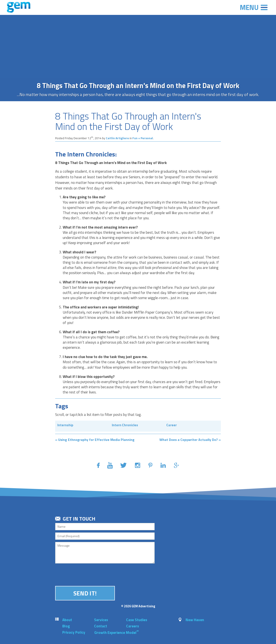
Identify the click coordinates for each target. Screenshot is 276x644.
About (67, 620)
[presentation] (88, 574)
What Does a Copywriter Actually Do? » (190, 440)
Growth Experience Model (116, 633)
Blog (66, 626)
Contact (101, 626)
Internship (65, 425)
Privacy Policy (74, 632)
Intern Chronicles (125, 425)
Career (172, 425)
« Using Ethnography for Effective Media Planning (95, 440)
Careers (132, 626)
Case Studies (137, 620)
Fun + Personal (143, 138)
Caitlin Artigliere (117, 138)
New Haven (195, 620)
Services (101, 620)
